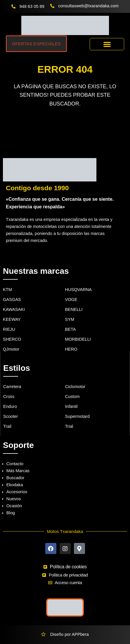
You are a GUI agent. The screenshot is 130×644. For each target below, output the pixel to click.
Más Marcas (18, 471)
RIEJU (9, 329)
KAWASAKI (14, 309)
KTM (7, 290)
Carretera (12, 387)
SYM (70, 319)
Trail (7, 426)
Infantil (71, 406)
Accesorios (17, 492)
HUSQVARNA (78, 290)
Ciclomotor (75, 387)
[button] (107, 44)
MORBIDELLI (78, 339)
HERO (71, 349)
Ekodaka (15, 485)
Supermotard (77, 416)
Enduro (10, 406)
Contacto (15, 464)
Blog (11, 513)
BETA (71, 329)
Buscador (15, 478)
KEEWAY (12, 319)
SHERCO (12, 339)
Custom (72, 397)
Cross (9, 397)
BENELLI (74, 309)
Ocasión (14, 506)
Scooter (11, 416)
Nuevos (14, 499)
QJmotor (11, 349)
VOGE (71, 300)
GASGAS (12, 300)
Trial (69, 426)
